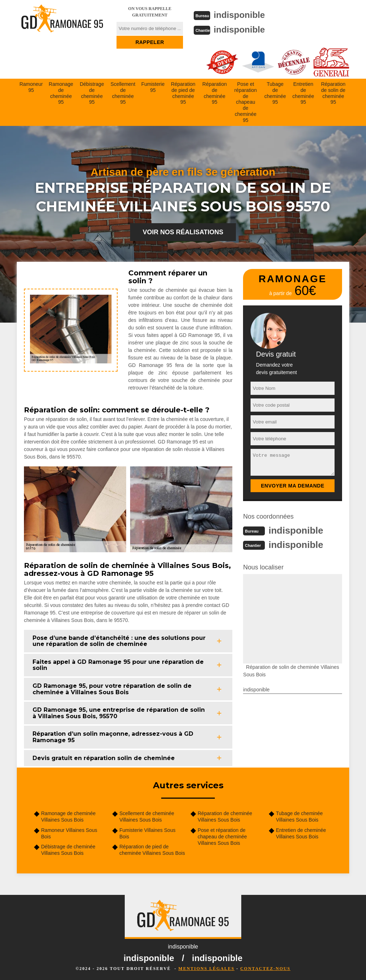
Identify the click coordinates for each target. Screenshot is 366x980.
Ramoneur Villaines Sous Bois (69, 833)
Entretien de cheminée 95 (303, 92)
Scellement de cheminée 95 (123, 92)
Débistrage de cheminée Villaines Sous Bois (68, 849)
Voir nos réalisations (183, 231)
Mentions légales (206, 968)
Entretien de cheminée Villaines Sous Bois (301, 833)
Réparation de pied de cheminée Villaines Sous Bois (152, 849)
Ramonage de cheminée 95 (61, 92)
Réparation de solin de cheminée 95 (333, 92)
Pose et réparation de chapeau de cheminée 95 (246, 101)
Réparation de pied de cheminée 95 (183, 92)
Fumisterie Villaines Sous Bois (147, 833)
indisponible (242, 15)
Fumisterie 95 (153, 86)
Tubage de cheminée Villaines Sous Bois (299, 816)
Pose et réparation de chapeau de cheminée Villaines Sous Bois (222, 836)
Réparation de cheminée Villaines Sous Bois (225, 816)
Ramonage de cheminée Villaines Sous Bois (68, 816)
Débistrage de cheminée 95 (92, 92)
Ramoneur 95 (31, 86)
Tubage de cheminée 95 (275, 92)
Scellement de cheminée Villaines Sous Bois (147, 816)
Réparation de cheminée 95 (215, 92)
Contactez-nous (265, 968)
